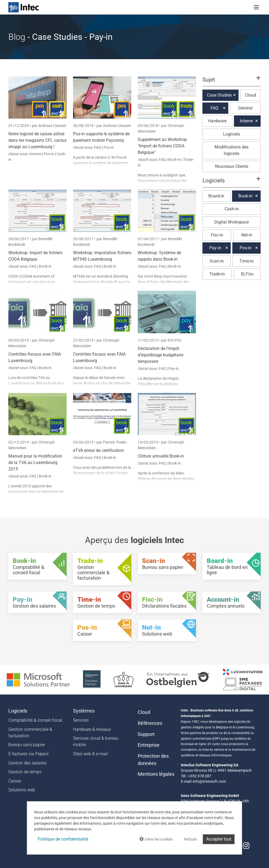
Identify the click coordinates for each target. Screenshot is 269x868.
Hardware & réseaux (92, 729)
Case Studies (219, 95)
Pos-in (49, 154)
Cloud (251, 95)
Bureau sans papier (27, 745)
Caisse (15, 781)
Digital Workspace (232, 222)
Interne (36, 154)
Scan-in (217, 261)
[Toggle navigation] (256, 7)
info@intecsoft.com (209, 781)
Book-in (175, 160)
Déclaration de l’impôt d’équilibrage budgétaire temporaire (161, 355)
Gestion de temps (25, 772)
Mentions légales (156, 774)
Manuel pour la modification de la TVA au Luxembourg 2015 (35, 463)
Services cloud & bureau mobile (96, 741)
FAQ (98, 147)
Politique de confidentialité (63, 839)
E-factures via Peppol (28, 754)
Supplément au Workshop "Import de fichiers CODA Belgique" (162, 146)
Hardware (217, 121)
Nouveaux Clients (232, 166)
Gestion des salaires (27, 763)
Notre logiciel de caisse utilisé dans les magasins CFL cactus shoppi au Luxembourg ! (37, 140)
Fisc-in (217, 235)
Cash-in (232, 209)
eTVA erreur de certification (99, 450)
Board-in (216, 196)
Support (146, 734)
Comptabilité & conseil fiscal (35, 720)
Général (245, 108)
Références (150, 723)
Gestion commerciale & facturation (30, 733)
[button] (232, 82)
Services (81, 720)
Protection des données (153, 760)
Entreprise (149, 745)
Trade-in (217, 274)
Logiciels (232, 134)
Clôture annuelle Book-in (161, 456)
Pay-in (173, 369)
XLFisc (247, 274)
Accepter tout (219, 839)
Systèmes (84, 711)
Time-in (246, 261)
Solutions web (22, 790)
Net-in (247, 235)
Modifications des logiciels (232, 150)
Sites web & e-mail (90, 754)
